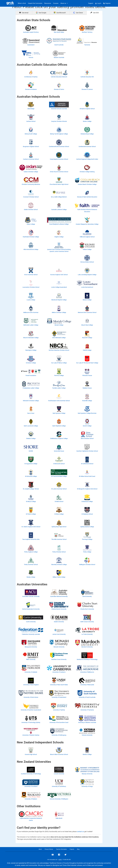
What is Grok (22, 3)
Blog (78, 849)
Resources (48, 3)
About (40, 849)
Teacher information (61, 849)
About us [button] (63, 3)
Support (91, 3)
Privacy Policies (49, 849)
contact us (80, 832)
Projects (72, 849)
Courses (56, 3)
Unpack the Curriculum (35, 3)
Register (107, 3)
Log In (98, 3)
